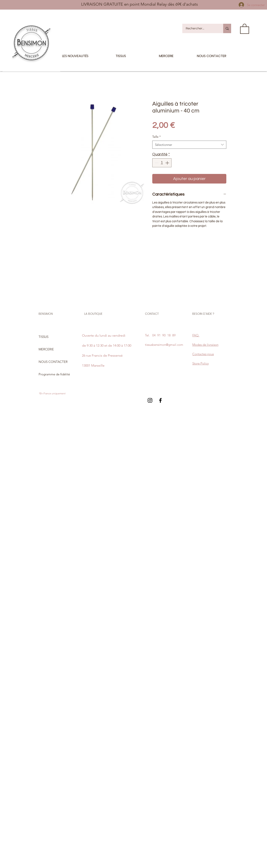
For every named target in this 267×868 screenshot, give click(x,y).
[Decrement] (156, 163)
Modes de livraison (205, 345)
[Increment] (168, 163)
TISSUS (43, 337)
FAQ (196, 335)
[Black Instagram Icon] (150, 400)
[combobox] (189, 145)
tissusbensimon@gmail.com (164, 345)
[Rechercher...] (200, 28)
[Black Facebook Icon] (160, 400)
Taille (156, 137)
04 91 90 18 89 (164, 335)
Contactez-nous (203, 354)
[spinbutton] (162, 163)
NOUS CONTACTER (53, 362)
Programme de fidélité (54, 374)
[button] (245, 28)
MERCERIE (46, 349)
